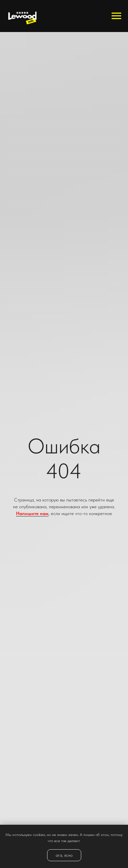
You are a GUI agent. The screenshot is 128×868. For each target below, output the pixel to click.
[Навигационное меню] (116, 16)
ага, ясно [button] (64, 855)
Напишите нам (32, 513)
